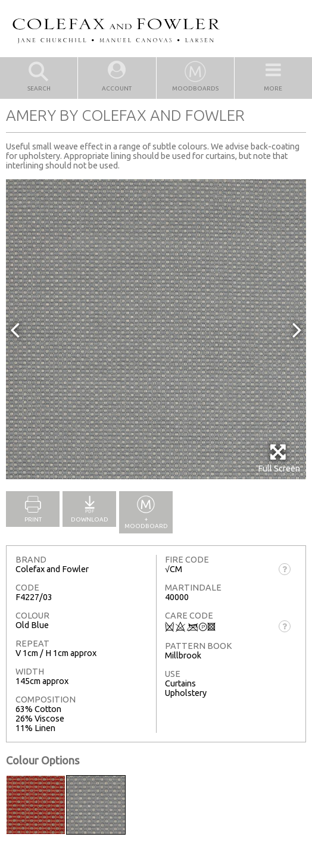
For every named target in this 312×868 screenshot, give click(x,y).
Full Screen (279, 458)
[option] (156, 329)
